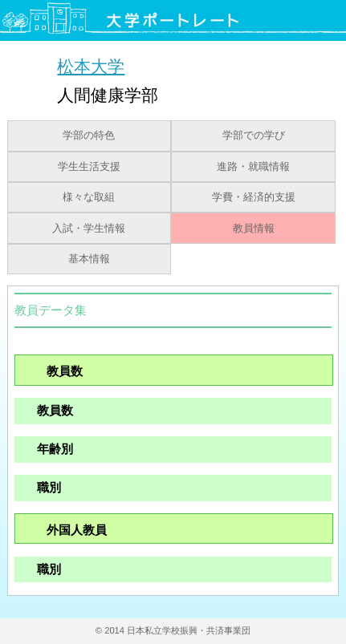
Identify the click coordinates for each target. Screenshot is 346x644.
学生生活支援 (89, 167)
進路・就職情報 (253, 167)
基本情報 (89, 259)
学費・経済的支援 (254, 197)
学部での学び (254, 136)
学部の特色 (89, 136)
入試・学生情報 (89, 229)
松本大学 (91, 66)
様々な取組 (89, 197)
